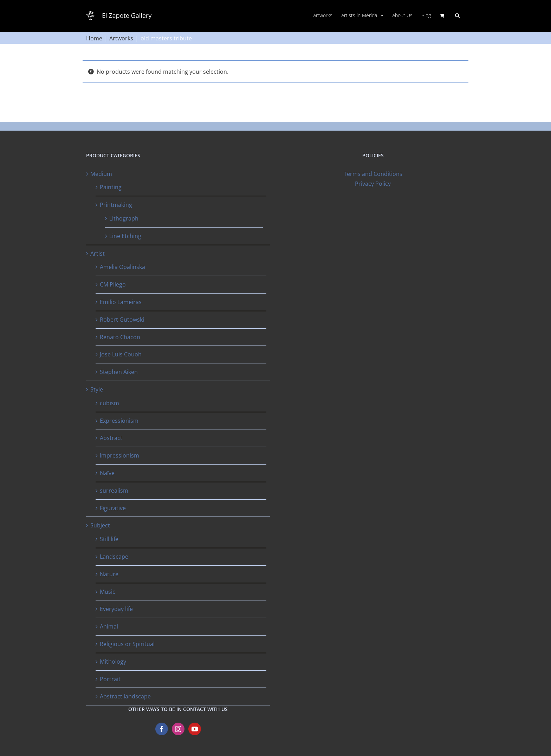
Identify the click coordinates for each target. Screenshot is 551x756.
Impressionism (119, 455)
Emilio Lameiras (121, 302)
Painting (111, 187)
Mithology (113, 662)
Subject (100, 525)
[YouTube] (195, 729)
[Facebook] (162, 729)
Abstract (111, 438)
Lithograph (124, 218)
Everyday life (116, 609)
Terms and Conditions (373, 174)
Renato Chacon (120, 337)
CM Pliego (113, 284)
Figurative (113, 508)
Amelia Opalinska (122, 267)
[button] (457, 15)
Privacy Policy (373, 184)
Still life (109, 539)
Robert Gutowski (122, 320)
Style (97, 389)
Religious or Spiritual (127, 644)
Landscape (114, 557)
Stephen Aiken (119, 372)
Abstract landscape (125, 696)
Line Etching (125, 236)
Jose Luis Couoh (121, 354)
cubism (109, 403)
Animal (109, 626)
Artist (98, 254)
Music (108, 592)
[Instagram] (178, 729)
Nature (109, 574)
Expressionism (119, 421)
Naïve (107, 473)
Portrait (110, 679)
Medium (101, 174)
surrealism (114, 491)
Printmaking (116, 205)
